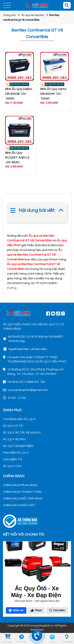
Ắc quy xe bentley (33, 15)
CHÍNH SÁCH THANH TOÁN (22, 492)
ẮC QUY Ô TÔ (13, 426)
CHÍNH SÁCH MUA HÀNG (20, 485)
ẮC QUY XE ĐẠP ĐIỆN (18, 446)
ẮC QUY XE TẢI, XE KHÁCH (22, 433)
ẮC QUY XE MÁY (14, 439)
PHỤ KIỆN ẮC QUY (16, 453)
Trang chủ (9, 15)
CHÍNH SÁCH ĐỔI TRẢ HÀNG (23, 498)
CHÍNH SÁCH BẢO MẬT (19, 505)
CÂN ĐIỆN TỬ (12, 459)
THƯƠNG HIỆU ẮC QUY (19, 419)
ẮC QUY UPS (12, 466)
